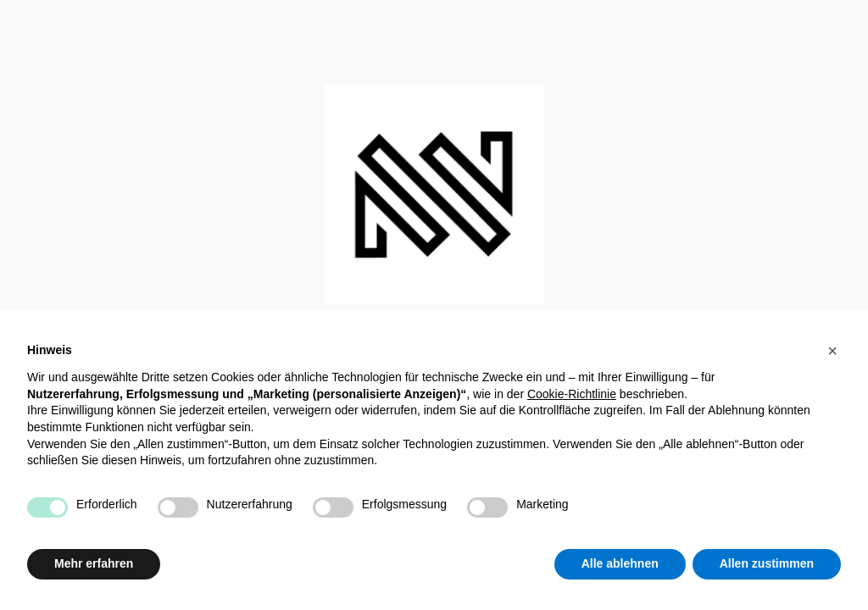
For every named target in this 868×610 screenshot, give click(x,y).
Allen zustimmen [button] (767, 563)
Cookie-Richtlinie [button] (572, 394)
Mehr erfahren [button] (94, 563)
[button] (832, 351)
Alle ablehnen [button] (620, 563)
